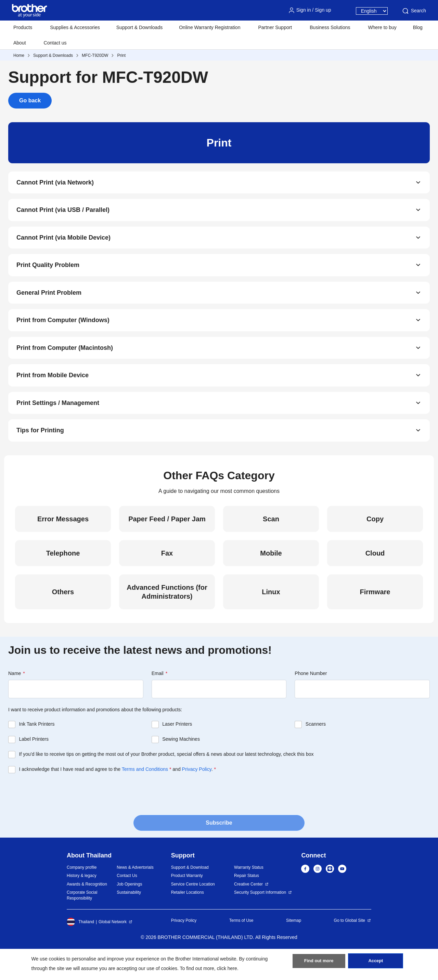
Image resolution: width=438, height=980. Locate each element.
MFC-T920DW (95, 55)
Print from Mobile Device (53, 395)
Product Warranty (187, 901)
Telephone (63, 579)
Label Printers (34, 765)
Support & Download (190, 893)
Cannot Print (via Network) (55, 184)
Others (63, 618)
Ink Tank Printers (37, 750)
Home (19, 55)
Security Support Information (260, 918)
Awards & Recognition (87, 910)
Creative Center (248, 910)
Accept (376, 963)
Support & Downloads (139, 27)
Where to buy (382, 27)
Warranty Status (249, 893)
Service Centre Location (193, 910)
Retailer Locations (188, 918)
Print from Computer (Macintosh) (65, 365)
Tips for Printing (40, 455)
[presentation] (60, 819)
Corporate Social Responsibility (82, 921)
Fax (167, 579)
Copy (375, 545)
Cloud (375, 579)
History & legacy (82, 901)
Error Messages (63, 545)
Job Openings (129, 910)
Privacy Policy (197, 795)
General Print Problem (49, 304)
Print (121, 55)
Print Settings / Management (58, 425)
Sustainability (129, 918)
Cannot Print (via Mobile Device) (63, 244)
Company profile (82, 893)
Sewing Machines (181, 765)
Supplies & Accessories (75, 27)
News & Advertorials (135, 893)
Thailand (80, 947)
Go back (30, 100)
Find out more (319, 963)
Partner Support (275, 27)
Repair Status (247, 901)
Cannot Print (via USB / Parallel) (63, 214)
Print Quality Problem (48, 274)
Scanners (316, 750)
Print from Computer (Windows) (63, 334)
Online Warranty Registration (210, 27)
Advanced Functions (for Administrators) (167, 618)
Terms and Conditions (145, 795)
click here (227, 968)
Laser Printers (177, 750)
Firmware (375, 618)
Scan (271, 545)
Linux (271, 618)
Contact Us (127, 901)
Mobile (271, 579)
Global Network (113, 947)
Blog (418, 27)
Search (414, 11)
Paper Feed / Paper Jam (167, 545)
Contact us (55, 43)
